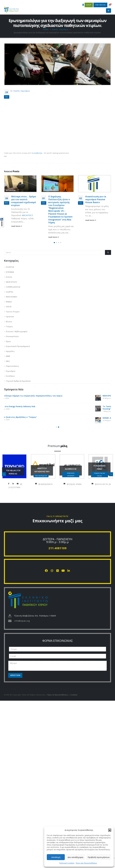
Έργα (8, 341)
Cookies (74, 695)
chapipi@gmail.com (7, 484)
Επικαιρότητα (12, 336)
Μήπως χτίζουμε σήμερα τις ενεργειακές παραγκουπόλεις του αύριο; (45, 396)
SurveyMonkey (37, 153)
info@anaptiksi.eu (65, 484)
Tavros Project (13, 312)
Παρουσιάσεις (13, 366)
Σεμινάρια (25, 91)
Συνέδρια (10, 376)
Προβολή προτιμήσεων (99, 857)
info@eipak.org (22, 621)
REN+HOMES (12, 297)
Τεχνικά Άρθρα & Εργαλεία (18, 381)
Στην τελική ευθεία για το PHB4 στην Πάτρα (24, 178)
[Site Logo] (11, 8)
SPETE (9, 307)
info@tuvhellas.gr (47, 484)
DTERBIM (10, 272)
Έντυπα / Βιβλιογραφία (17, 331)
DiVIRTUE (10, 267)
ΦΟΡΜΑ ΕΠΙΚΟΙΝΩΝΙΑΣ (58, 641)
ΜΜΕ (8, 356)
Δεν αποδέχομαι (76, 857)
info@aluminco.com (93, 484)
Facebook (38, 484)
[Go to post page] (57, 184)
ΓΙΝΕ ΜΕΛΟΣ (100, 5)
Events (17, 91)
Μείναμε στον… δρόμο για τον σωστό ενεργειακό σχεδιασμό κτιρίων (61, 201)
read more (17, 194)
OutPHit (10, 292)
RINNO (9, 302)
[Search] (108, 252)
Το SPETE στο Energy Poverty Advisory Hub (32, 406)
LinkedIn (42, 484)
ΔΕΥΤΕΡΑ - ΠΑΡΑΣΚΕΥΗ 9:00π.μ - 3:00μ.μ (57, 541)
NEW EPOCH (11, 282)
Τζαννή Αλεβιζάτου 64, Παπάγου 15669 (35, 616)
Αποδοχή (56, 857)
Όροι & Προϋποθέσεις (58, 695)
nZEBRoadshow (13, 287)
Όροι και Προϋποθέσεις (86, 863)
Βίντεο (9, 322)
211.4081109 (57, 548)
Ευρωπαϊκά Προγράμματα (18, 346)
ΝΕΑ (8, 361)
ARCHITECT (65, 215)
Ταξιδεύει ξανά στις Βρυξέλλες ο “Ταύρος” (33, 417)
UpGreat (10, 317)
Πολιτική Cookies (67, 863)
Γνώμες (9, 326)
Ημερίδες (10, 351)
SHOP (89, 5)
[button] (110, 830)
